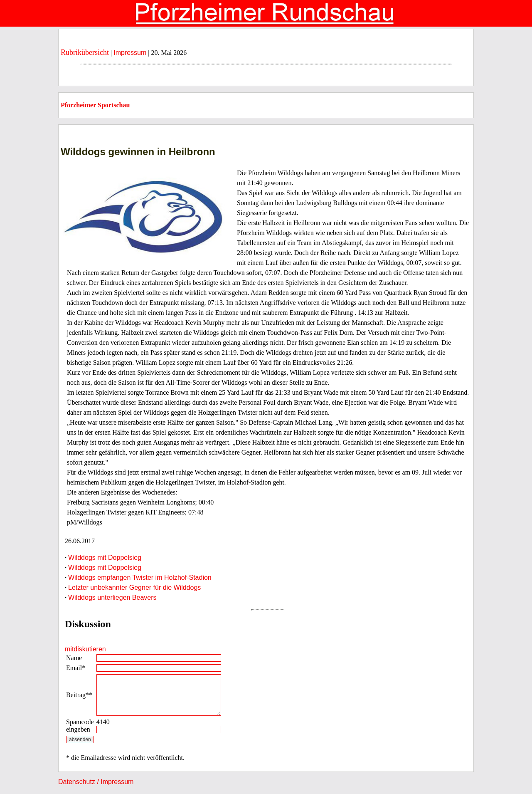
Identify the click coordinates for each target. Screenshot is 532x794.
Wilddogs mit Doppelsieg (105, 558)
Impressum (130, 53)
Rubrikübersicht (85, 52)
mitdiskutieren (85, 649)
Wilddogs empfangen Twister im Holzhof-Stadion (140, 578)
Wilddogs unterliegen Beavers (112, 597)
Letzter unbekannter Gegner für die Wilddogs (134, 587)
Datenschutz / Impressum (96, 782)
